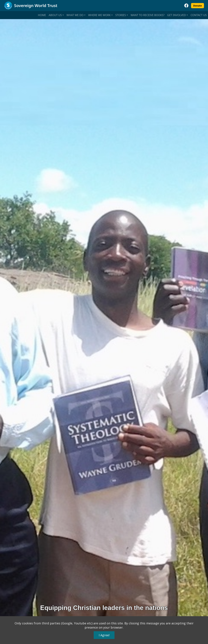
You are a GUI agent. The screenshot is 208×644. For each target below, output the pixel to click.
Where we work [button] (99, 15)
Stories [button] (121, 15)
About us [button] (55, 15)
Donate (198, 6)
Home (42, 15)
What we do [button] (75, 15)
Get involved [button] (177, 15)
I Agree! (104, 635)
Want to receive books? (148, 15)
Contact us (199, 15)
